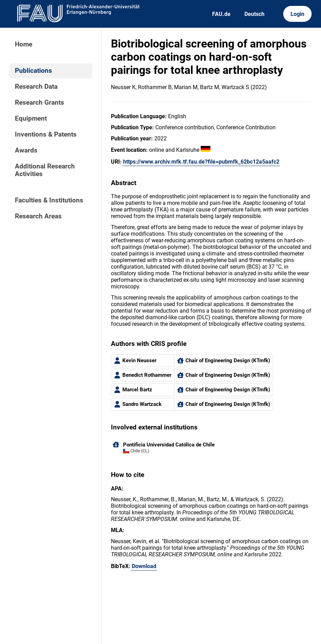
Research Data (36, 87)
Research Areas (38, 216)
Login (297, 14)
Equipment (31, 119)
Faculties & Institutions (49, 200)
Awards (26, 150)
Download (144, 566)
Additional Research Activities (45, 170)
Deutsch (254, 14)
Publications (33, 71)
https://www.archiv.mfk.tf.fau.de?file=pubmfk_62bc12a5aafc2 (201, 162)
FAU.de (221, 14)
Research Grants (40, 103)
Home (24, 44)
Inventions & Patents (46, 134)
